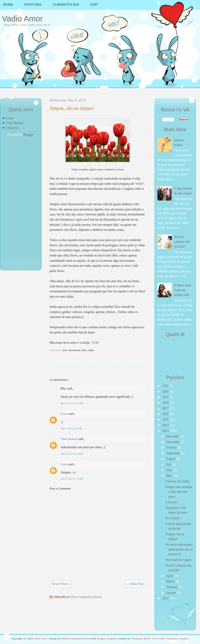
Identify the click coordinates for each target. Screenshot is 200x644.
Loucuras (171, 502)
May (169, 476)
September (173, 453)
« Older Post (135, 584)
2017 (166, 408)
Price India (159, 639)
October (172, 448)
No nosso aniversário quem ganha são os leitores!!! (179, 549)
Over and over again (178, 560)
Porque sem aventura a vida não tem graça (179, 492)
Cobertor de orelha (177, 481)
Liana (10, 118)
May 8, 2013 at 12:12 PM (72, 403)
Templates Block (141, 639)
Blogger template (107, 639)
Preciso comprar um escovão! (182, 242)
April (170, 576)
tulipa (91, 350)
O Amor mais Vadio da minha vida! (183, 290)
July (169, 464)
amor (65, 350)
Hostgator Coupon (177, 639)
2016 (166, 414)
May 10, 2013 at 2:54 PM (72, 454)
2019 (166, 397)
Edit (94, 5)
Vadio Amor (22, 19)
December (173, 436)
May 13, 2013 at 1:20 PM (72, 479)
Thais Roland (15, 123)
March (171, 581)
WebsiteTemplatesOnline (76, 639)
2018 (166, 403)
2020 (166, 391)
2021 (166, 386)
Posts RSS (33, 5)
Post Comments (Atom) (86, 597)
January (172, 593)
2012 (166, 598)
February (172, 587)
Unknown (12, 128)
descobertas (75, 350)
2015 (166, 419)
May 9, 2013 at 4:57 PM (71, 428)
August (171, 459)
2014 (166, 425)
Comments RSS (66, 5)
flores (84, 350)
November (173, 442)
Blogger (28, 135)
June (169, 470)
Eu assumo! (173, 518)
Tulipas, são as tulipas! (72, 108)
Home (8, 5)
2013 (166, 431)
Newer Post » (60, 584)
